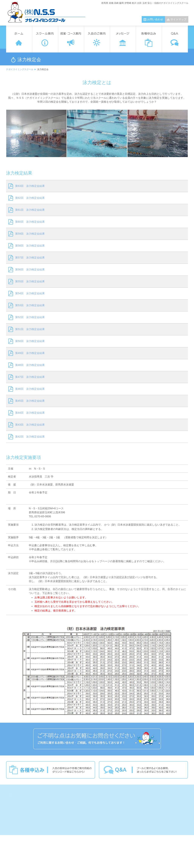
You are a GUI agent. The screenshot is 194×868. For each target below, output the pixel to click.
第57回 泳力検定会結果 (30, 258)
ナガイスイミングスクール (20, 69)
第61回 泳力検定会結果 (30, 210)
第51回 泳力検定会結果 (30, 329)
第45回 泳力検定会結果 (30, 401)
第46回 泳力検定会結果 (30, 389)
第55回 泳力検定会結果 (30, 281)
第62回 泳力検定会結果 (30, 198)
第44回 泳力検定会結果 (30, 413)
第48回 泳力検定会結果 (30, 365)
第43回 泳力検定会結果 (30, 425)
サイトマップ (178, 19)
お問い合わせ (155, 19)
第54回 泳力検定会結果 (30, 293)
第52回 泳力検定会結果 (30, 317)
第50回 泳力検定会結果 (30, 341)
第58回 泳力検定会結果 (30, 246)
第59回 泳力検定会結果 (30, 234)
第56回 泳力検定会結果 (30, 269)
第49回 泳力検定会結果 (30, 353)
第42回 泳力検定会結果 (30, 437)
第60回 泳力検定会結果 (30, 222)
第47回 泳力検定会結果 (30, 377)
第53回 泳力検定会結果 (30, 305)
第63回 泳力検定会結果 (30, 186)
